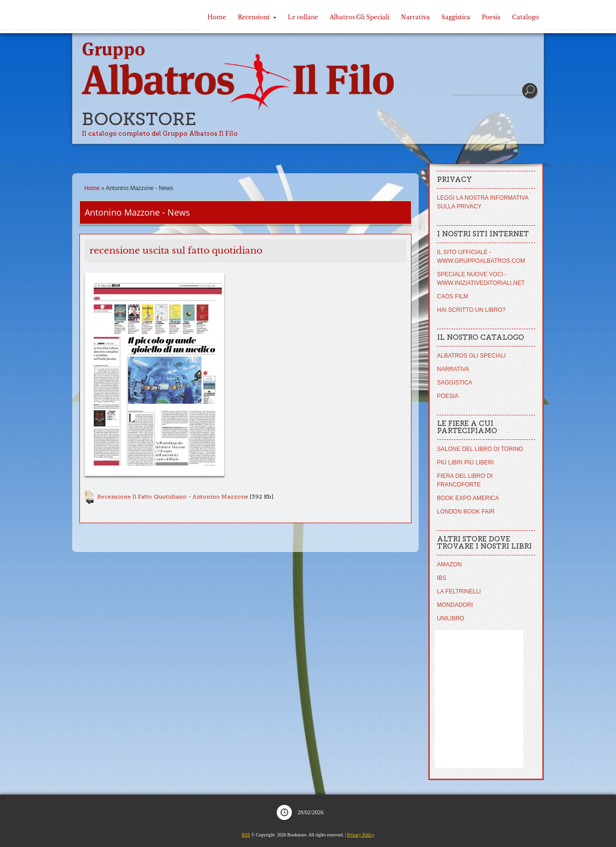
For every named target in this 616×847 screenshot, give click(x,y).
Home (217, 17)
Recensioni (257, 17)
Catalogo (526, 17)
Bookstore (139, 119)
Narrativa (415, 17)
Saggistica (456, 17)
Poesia (491, 17)
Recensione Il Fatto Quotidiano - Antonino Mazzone (173, 497)
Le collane (303, 17)
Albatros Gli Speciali (359, 17)
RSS (246, 835)
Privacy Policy (360, 835)
